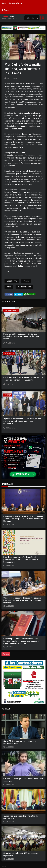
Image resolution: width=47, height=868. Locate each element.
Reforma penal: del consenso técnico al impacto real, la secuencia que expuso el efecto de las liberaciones (21, 641)
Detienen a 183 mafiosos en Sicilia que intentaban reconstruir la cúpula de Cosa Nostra (21, 336)
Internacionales (11, 310)
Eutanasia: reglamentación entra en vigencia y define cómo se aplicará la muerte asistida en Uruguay (23, 519)
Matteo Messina (24, 287)
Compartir (29, 294)
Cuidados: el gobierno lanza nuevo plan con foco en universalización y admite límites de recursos (22, 600)
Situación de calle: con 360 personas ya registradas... (21, 854)
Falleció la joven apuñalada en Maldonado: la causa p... (23, 780)
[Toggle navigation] (42, 18)
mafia (26, 281)
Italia (9, 287)
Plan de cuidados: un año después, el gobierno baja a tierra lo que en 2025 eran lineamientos (22, 560)
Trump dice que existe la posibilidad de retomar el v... (21, 817)
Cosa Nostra (12, 281)
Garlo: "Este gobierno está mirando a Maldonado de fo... (19, 742)
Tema (7, 10)
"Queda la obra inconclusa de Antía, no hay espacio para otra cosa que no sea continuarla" (22, 421)
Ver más (6, 654)
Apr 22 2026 (10, 747)
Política (8, 395)
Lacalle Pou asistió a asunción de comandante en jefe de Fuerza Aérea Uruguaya (23, 379)
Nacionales (9, 354)
